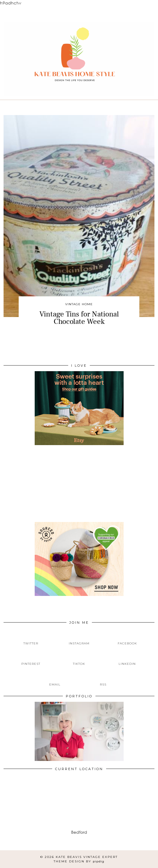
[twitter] (31, 639)
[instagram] (79, 639)
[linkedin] (127, 659)
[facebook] (127, 639)
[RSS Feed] (103, 680)
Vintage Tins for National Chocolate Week (79, 318)
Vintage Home (79, 304)
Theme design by (79, 861)
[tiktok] (79, 659)
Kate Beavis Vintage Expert (87, 857)
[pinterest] (31, 659)
